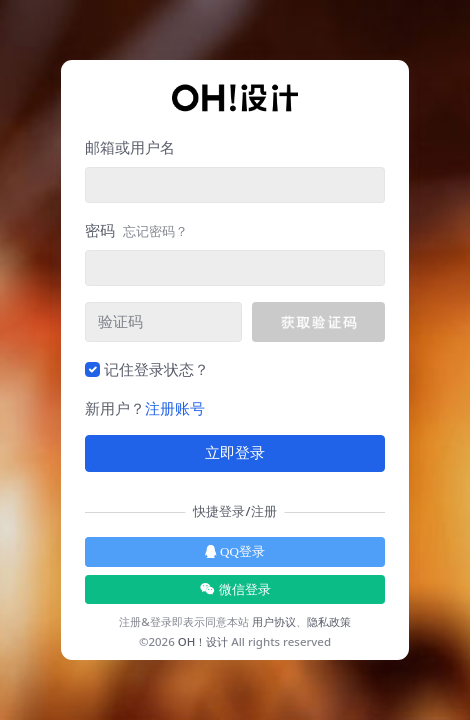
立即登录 (235, 453)
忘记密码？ (155, 231)
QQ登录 (235, 551)
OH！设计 (203, 641)
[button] (318, 322)
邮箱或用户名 (130, 147)
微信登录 (235, 589)
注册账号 (175, 408)
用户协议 (274, 621)
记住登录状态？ (156, 369)
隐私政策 (329, 621)
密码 (136, 230)
